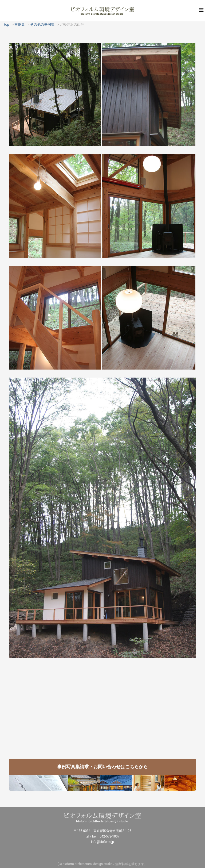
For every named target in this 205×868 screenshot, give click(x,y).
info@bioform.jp (102, 842)
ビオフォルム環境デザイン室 (102, 11)
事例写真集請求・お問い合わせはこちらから (102, 767)
